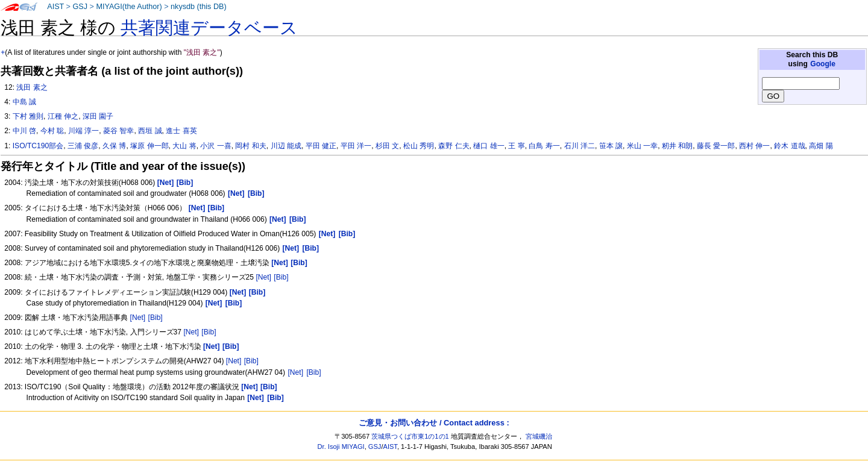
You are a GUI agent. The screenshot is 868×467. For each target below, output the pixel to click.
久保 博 (114, 146)
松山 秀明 (419, 146)
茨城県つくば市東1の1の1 (410, 436)
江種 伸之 (63, 116)
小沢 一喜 (215, 146)
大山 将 (184, 146)
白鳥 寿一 (544, 146)
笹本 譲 (611, 146)
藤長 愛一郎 (716, 146)
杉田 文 (387, 146)
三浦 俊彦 (83, 146)
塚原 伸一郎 (149, 146)
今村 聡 (52, 131)
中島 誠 (24, 102)
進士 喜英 (181, 131)
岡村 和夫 (250, 146)
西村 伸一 (754, 146)
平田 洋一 (356, 146)
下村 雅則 (28, 116)
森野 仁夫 (454, 146)
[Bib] (281, 277)
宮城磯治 (539, 436)
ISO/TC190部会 (38, 146)
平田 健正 (321, 146)
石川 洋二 (580, 146)
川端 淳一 (83, 131)
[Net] (263, 277)
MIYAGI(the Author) (129, 7)
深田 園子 (98, 116)
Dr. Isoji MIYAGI (341, 447)
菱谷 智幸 (118, 131)
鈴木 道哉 (789, 146)
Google (823, 64)
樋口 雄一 (489, 146)
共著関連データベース (209, 28)
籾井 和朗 (677, 146)
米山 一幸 (642, 146)
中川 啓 (24, 131)
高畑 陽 (821, 146)
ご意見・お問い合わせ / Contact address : (434, 423)
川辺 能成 (286, 146)
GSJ (80, 7)
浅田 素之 (32, 87)
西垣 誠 (150, 131)
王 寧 (516, 146)
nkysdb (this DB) (199, 7)
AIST (55, 7)
